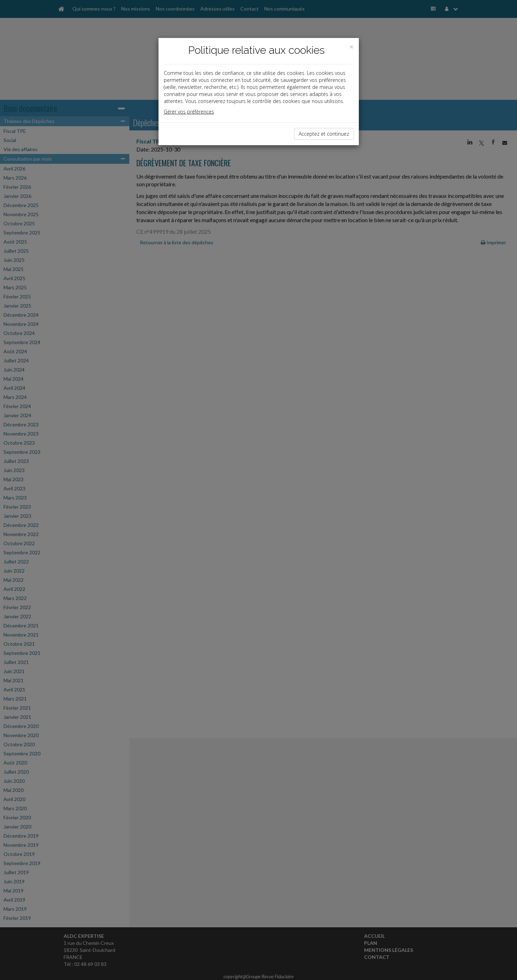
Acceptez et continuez (324, 134)
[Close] (351, 47)
